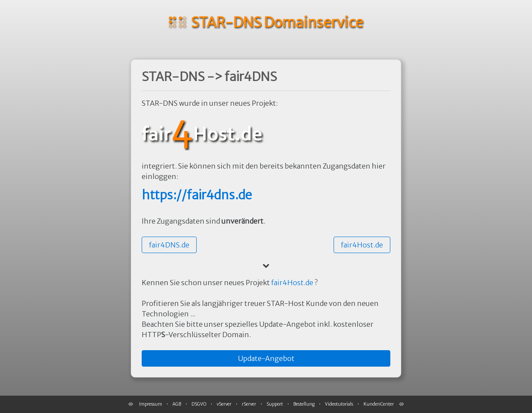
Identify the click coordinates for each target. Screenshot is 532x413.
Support (275, 404)
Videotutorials (339, 404)
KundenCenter (379, 404)
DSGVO (199, 404)
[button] (169, 245)
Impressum (151, 404)
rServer (249, 404)
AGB (177, 404)
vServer (224, 404)
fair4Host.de (292, 283)
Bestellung (304, 404)
